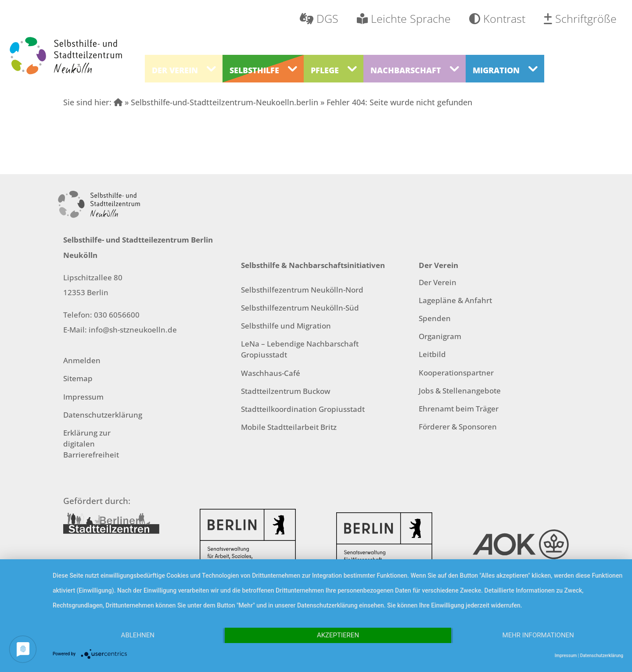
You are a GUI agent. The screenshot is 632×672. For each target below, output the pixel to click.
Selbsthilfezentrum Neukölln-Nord (302, 290)
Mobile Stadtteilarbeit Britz (289, 427)
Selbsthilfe (254, 70)
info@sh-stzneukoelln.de (133, 330)
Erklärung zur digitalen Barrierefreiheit (91, 444)
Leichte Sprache (404, 18)
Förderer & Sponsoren (458, 427)
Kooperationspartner (456, 373)
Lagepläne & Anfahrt (455, 300)
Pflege (325, 70)
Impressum (83, 397)
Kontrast (497, 18)
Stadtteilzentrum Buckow (286, 391)
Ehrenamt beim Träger (459, 409)
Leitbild (432, 354)
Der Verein (175, 70)
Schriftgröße (580, 18)
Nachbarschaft (406, 70)
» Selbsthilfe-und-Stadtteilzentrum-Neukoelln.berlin (216, 102)
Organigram (440, 336)
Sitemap (78, 378)
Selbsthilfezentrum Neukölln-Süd (300, 308)
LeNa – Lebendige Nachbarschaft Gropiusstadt (300, 349)
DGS (319, 18)
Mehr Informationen (538, 635)
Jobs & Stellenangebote (460, 391)
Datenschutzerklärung (103, 415)
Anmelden (82, 360)
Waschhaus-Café (271, 373)
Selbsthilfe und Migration (286, 326)
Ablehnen (138, 635)
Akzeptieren (338, 635)
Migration (496, 70)
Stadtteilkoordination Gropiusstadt (303, 409)
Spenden (435, 318)
